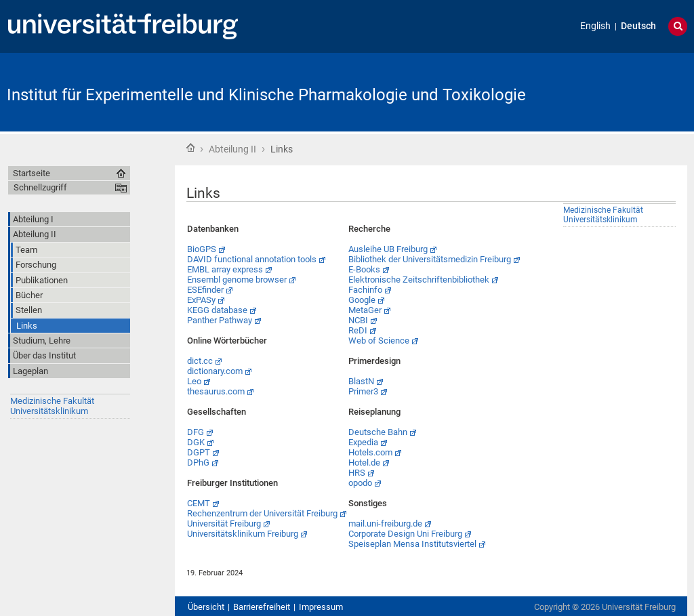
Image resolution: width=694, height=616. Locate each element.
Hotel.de (364, 463)
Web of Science (379, 341)
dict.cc (200, 361)
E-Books (364, 269)
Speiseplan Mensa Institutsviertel (412, 544)
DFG (196, 432)
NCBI (358, 320)
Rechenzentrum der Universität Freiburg (262, 513)
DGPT (199, 452)
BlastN (361, 381)
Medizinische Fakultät (52, 401)
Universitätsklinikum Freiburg (243, 534)
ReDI (358, 330)
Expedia (363, 442)
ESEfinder (205, 290)
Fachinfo (365, 290)
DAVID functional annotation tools (252, 259)
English (595, 26)
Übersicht (206, 607)
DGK (196, 442)
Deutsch (638, 26)
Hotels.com (370, 452)
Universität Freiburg (224, 523)
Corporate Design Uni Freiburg (405, 534)
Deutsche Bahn (378, 432)
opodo (360, 483)
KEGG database (217, 310)
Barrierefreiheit (262, 607)
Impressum (321, 607)
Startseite (190, 148)
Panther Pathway (220, 320)
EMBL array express (225, 269)
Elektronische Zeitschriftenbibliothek (419, 280)
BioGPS (202, 249)
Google (362, 300)
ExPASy (201, 300)
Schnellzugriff (40, 187)
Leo (194, 381)
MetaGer (365, 310)
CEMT (199, 503)
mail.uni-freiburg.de (385, 523)
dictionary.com (215, 371)
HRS (357, 473)
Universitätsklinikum (49, 411)
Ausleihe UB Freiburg (388, 249)
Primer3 (363, 391)
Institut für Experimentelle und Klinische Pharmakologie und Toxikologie (266, 95)
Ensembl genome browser (237, 280)
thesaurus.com (216, 391)
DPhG (198, 463)
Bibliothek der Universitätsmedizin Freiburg (430, 259)
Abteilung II (232, 149)
